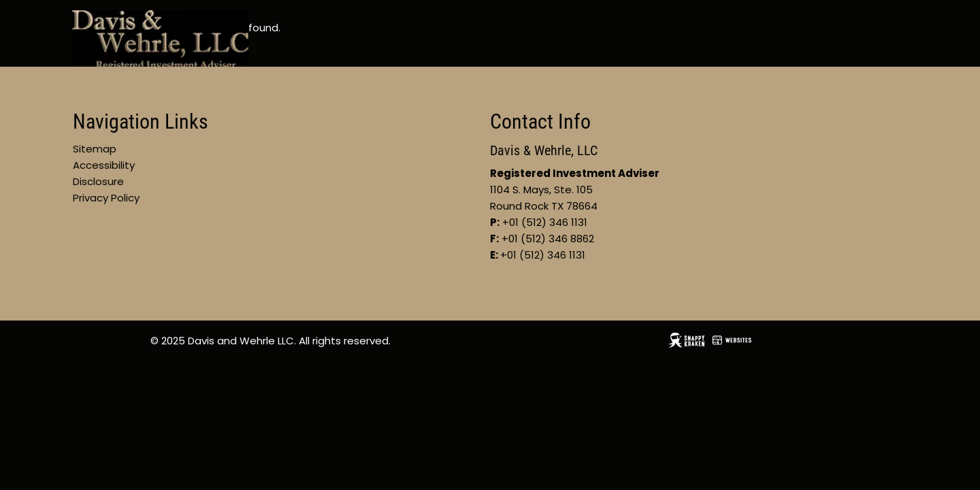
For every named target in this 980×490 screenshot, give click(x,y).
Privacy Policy (106, 198)
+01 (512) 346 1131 (543, 255)
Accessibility (104, 165)
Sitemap (95, 149)
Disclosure (98, 181)
